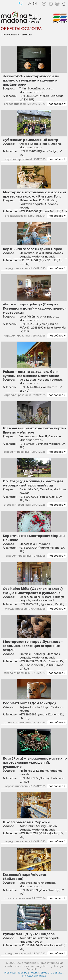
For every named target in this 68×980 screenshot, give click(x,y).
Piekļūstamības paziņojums (22, 973)
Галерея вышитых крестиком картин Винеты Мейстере (35, 430)
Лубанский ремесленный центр (31, 140)
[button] (64, 4)
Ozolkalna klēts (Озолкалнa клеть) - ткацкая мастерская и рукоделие (34, 591)
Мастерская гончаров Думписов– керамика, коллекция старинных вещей (33, 646)
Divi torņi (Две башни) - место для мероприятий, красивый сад (33, 483)
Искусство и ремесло (17, 35)
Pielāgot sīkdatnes (34, 976)
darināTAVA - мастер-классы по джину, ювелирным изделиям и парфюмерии (31, 80)
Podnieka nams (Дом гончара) (29, 703)
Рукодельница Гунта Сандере (29, 934)
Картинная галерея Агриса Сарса (33, 249)
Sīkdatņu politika (51, 973)
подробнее (56, 104)
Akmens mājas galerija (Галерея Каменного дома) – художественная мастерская (35, 308)
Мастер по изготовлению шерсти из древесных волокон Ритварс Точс (35, 194)
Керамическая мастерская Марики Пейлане (34, 538)
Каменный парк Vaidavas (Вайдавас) (25, 877)
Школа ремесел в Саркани (26, 822)
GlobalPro (33, 969)
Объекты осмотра (21, 29)
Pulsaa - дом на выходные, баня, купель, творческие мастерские (31, 374)
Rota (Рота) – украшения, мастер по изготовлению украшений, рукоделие (35, 763)
